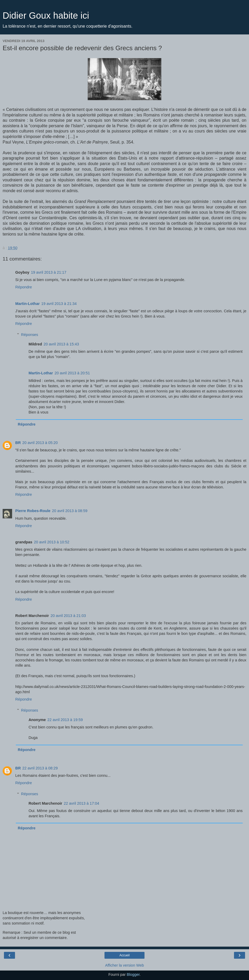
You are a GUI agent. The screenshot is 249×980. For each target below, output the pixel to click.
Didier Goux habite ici (46, 16)
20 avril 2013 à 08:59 (70, 511)
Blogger (133, 974)
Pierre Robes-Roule (33, 511)
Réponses (30, 335)
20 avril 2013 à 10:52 (52, 542)
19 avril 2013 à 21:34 (59, 304)
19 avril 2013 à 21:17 (49, 272)
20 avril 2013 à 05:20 (40, 443)
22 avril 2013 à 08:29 (40, 768)
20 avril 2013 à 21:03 (68, 616)
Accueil (125, 955)
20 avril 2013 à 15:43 (61, 344)
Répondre (24, 287)
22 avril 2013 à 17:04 (81, 803)
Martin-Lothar (28, 304)
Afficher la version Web (124, 965)
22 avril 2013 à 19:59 (65, 720)
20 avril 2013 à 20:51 (72, 373)
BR (18, 443)
